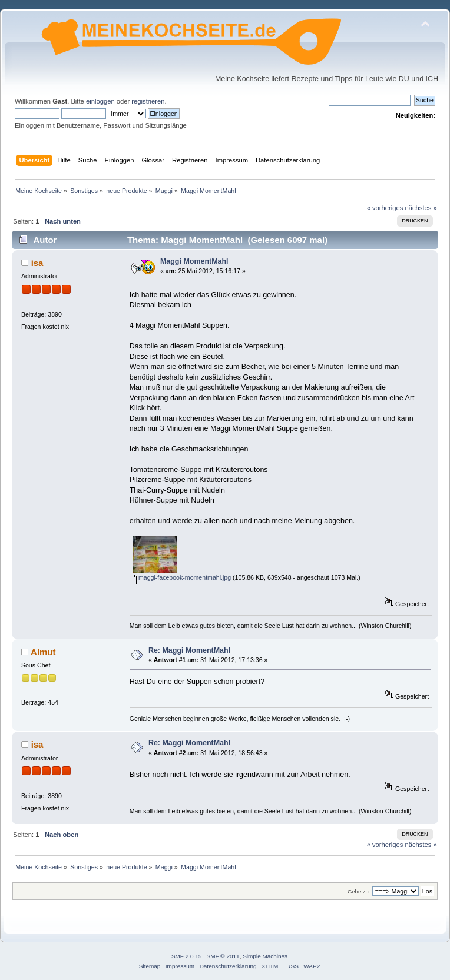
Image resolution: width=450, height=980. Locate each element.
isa (37, 263)
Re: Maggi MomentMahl (189, 650)
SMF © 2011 (223, 956)
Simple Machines (265, 956)
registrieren (148, 101)
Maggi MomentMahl (194, 261)
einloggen (100, 101)
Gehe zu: (359, 891)
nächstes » (421, 208)
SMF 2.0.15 (187, 956)
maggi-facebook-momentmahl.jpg (182, 577)
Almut (43, 652)
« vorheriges (385, 208)
